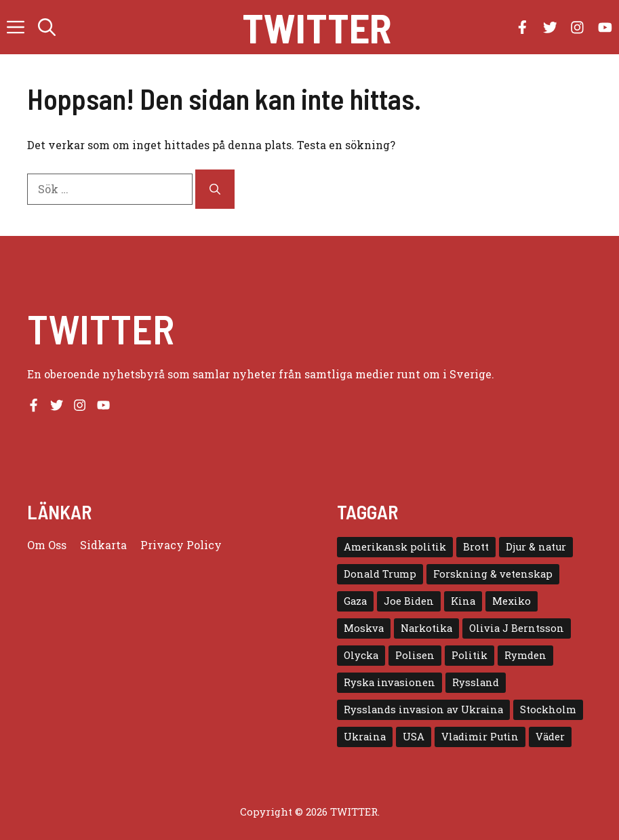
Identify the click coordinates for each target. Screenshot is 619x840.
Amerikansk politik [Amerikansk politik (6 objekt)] (395, 547)
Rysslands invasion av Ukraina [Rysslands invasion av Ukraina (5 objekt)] (423, 709)
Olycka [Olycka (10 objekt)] (361, 655)
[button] (47, 27)
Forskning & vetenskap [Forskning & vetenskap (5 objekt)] (493, 574)
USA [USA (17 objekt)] (414, 737)
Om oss (47, 545)
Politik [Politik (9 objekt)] (470, 655)
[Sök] (215, 189)
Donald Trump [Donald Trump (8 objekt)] (380, 574)
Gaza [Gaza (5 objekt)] (355, 601)
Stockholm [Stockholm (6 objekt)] (548, 709)
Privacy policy (181, 545)
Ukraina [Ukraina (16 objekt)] (365, 737)
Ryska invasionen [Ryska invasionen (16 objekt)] (390, 682)
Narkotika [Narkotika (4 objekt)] (426, 628)
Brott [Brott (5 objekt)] (476, 547)
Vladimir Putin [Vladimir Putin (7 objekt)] (480, 737)
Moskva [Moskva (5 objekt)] (364, 628)
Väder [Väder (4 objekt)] (550, 737)
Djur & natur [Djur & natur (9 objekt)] (536, 547)
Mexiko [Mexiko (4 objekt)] (512, 601)
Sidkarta (103, 545)
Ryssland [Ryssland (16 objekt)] (476, 682)
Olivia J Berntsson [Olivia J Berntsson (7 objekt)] (517, 628)
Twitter (317, 27)
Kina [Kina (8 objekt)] (463, 601)
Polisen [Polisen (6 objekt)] (415, 655)
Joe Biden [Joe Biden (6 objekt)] (409, 601)
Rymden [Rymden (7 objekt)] (525, 655)
